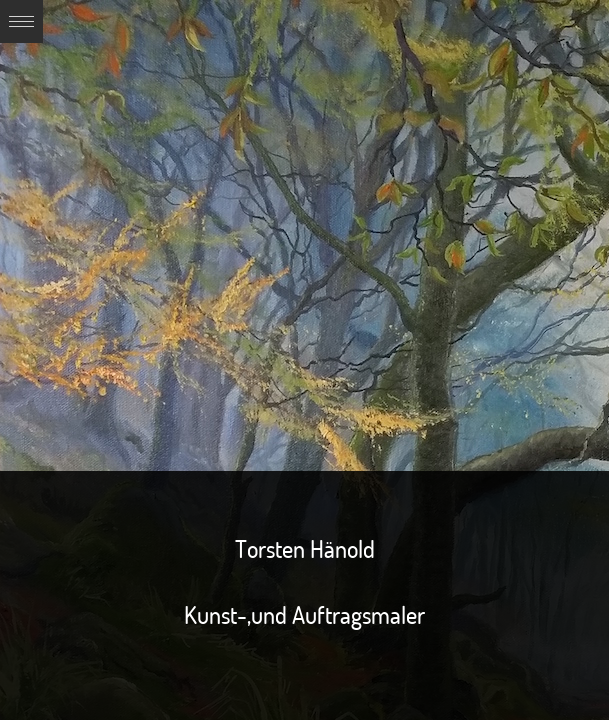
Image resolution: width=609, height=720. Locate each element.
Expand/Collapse (21, 21)
